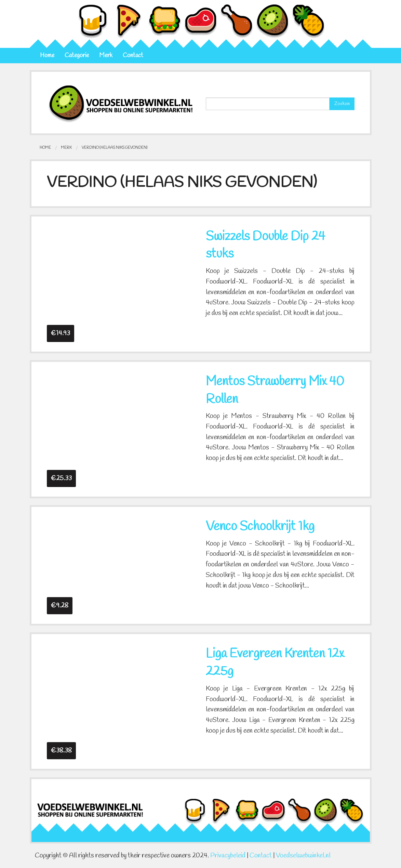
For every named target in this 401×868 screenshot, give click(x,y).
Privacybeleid (228, 856)
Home (47, 56)
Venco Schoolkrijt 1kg (260, 527)
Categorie (77, 56)
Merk (106, 56)
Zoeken (342, 104)
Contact (133, 56)
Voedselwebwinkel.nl (303, 856)
